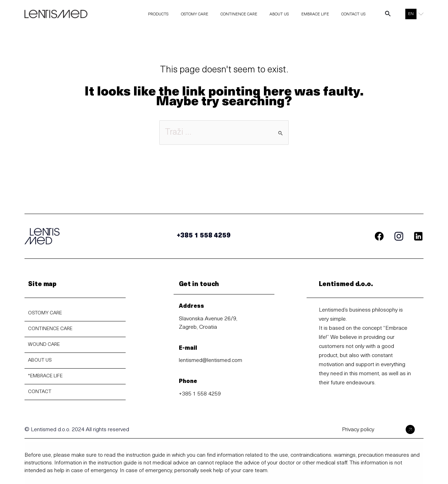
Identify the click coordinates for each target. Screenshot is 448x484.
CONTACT (40, 392)
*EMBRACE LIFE (45, 376)
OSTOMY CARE (45, 313)
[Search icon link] (388, 15)
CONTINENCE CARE (50, 329)
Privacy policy (358, 430)
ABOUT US (40, 360)
